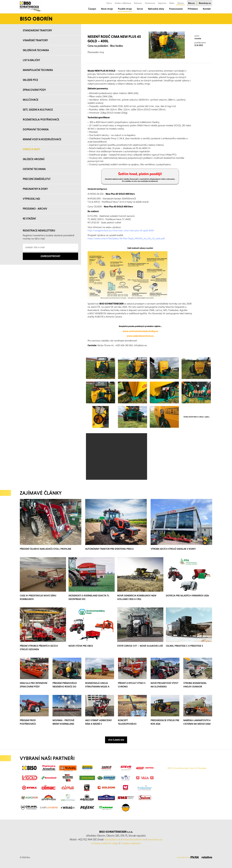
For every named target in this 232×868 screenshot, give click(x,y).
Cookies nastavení (131, 843)
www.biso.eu (155, 839)
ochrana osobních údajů (105, 843)
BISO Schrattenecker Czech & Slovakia (187, 768)
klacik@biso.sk (113, 839)
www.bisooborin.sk (134, 839)
